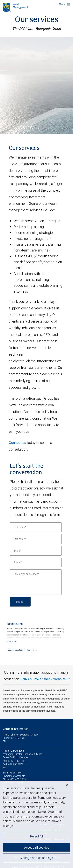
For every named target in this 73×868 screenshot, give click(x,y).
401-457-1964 (18, 761)
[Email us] (5, 741)
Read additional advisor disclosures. (22, 650)
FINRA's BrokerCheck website (43, 679)
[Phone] (36, 562)
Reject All (36, 836)
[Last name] (36, 539)
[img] (36, 85)
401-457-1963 (18, 779)
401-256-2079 (16, 764)
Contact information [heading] (16, 729)
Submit (20, 602)
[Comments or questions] (36, 582)
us (24, 443)
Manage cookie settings (36, 858)
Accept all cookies (37, 847)
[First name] (36, 527)
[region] (36, 824)
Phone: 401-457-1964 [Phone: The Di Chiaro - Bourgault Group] (14, 738)
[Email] (36, 551)
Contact (15, 443)
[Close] (67, 785)
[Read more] (12, 642)
